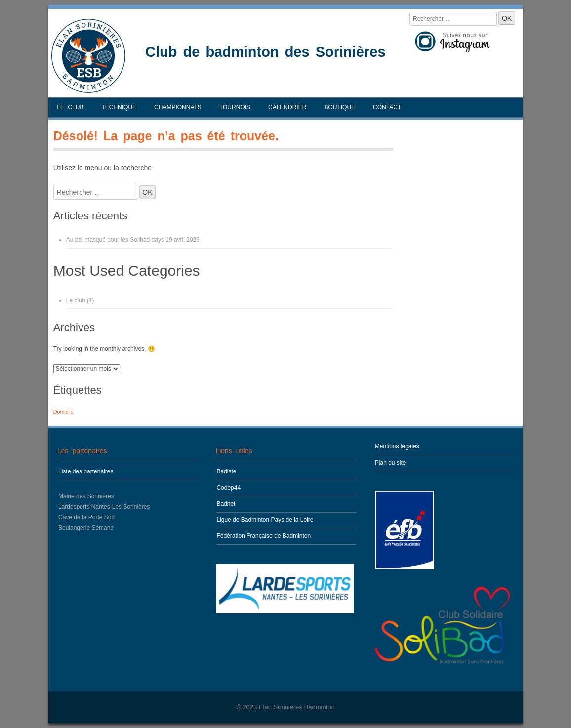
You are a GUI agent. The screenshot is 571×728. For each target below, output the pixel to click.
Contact (387, 107)
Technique (119, 107)
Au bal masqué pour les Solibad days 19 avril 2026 (133, 240)
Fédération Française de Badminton (264, 536)
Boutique (340, 107)
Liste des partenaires (86, 471)
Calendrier (287, 107)
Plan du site (390, 463)
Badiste (226, 471)
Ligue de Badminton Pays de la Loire (265, 520)
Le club (70, 107)
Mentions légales (397, 446)
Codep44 (228, 488)
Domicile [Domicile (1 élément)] (63, 412)
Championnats (178, 107)
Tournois (235, 107)
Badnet (226, 504)
